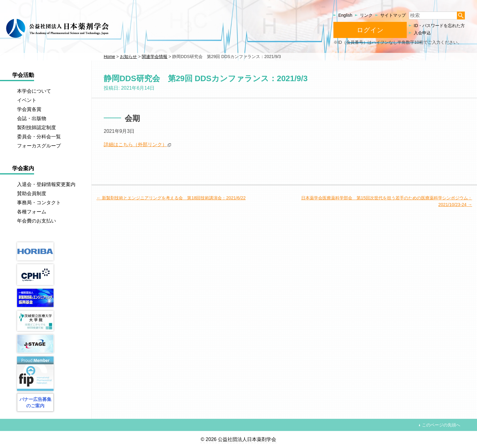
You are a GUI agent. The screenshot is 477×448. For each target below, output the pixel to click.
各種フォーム (32, 212)
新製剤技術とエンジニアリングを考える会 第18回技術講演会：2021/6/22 (174, 198)
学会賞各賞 (29, 109)
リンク (366, 15)
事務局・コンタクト (39, 203)
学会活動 (23, 75)
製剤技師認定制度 (37, 128)
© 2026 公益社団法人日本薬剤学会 (238, 439)
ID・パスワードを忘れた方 (439, 26)
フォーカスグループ (39, 146)
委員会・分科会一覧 (39, 137)
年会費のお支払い (37, 221)
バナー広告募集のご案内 (35, 402)
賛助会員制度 (32, 193)
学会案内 (23, 168)
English (345, 15)
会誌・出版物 (32, 118)
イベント (27, 100)
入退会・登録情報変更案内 (46, 184)
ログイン (370, 30)
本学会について (34, 91)
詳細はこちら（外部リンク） (135, 145)
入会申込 (422, 33)
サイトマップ (393, 15)
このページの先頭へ (441, 425)
